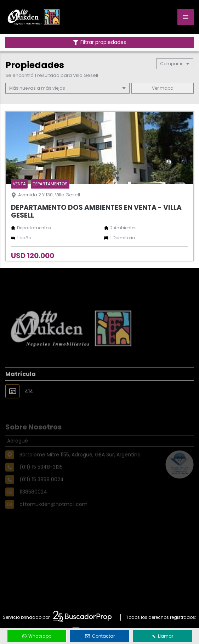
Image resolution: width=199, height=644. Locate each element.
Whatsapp (37, 636)
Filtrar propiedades (100, 42)
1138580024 (33, 500)
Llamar (163, 636)
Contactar (100, 636)
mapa (163, 88)
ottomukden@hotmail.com (53, 513)
